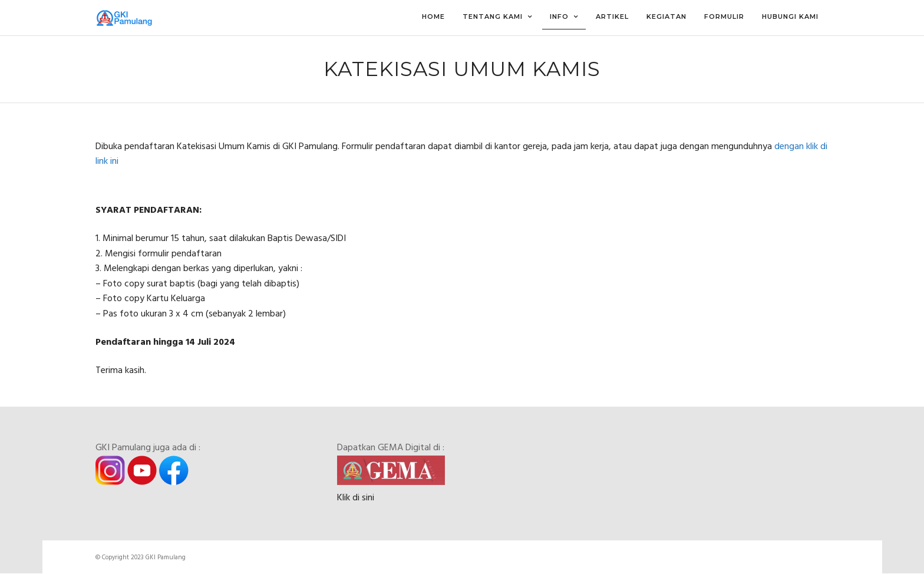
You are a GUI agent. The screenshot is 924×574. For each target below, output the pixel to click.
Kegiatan (666, 17)
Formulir (724, 17)
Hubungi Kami (790, 17)
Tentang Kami (493, 17)
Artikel (612, 17)
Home (433, 17)
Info (559, 17)
